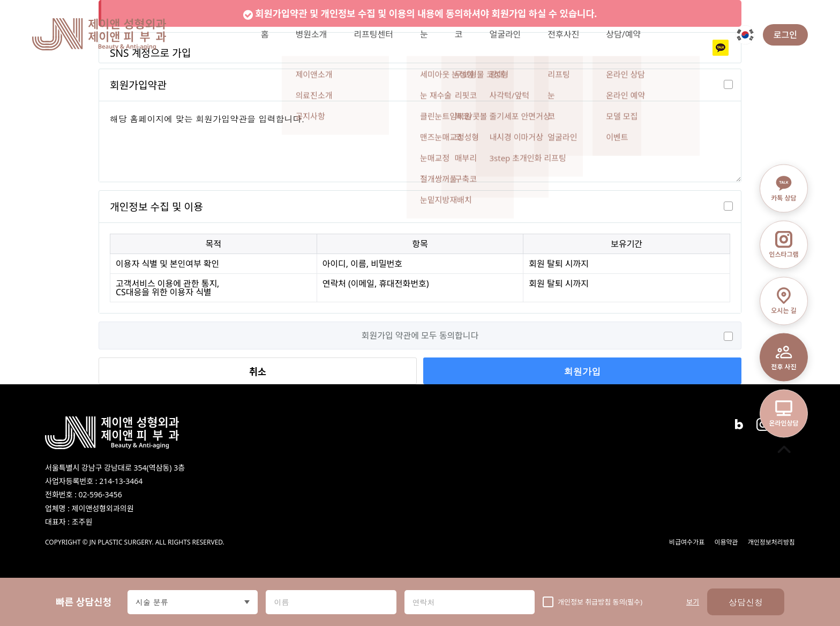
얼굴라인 (505, 34)
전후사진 (563, 34)
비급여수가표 (687, 542)
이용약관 (726, 542)
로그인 (785, 35)
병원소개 (311, 34)
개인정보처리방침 (771, 542)
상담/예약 (623, 34)
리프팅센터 (373, 34)
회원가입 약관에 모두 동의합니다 (420, 336)
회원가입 (582, 371)
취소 (258, 371)
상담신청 (746, 602)
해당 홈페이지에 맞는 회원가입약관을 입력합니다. (420, 141)
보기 (693, 602)
